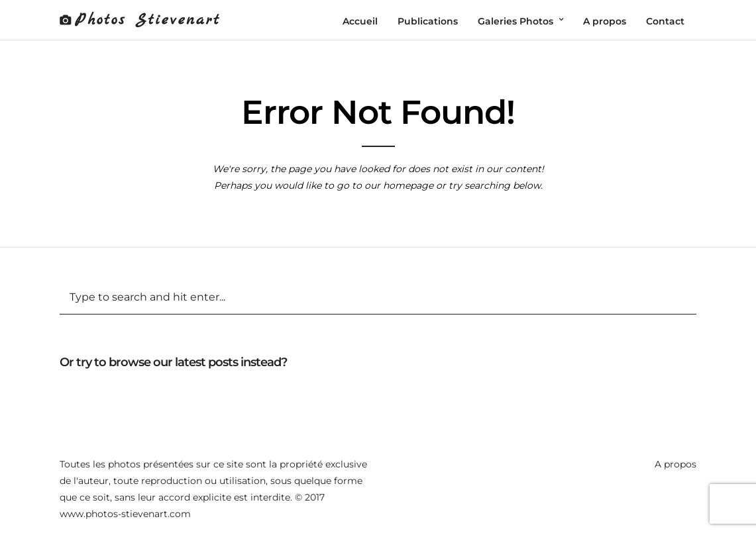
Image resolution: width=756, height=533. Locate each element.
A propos (675, 464)
